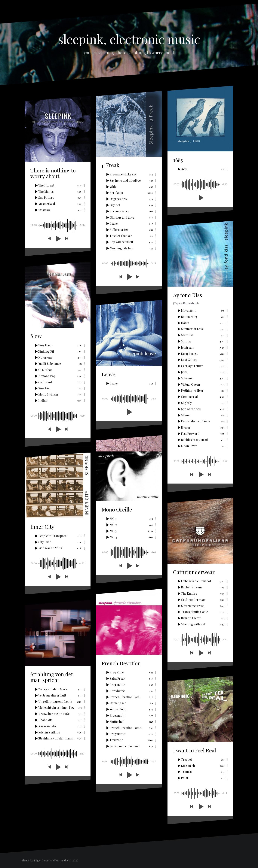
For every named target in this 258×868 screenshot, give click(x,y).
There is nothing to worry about (53, 173)
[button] (49, 239)
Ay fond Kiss (188, 295)
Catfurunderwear (194, 572)
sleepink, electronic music (129, 39)
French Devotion (121, 663)
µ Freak (111, 165)
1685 (178, 160)
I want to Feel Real (195, 750)
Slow (36, 336)
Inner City (42, 527)
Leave (109, 374)
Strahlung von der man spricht (52, 677)
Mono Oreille (117, 509)
